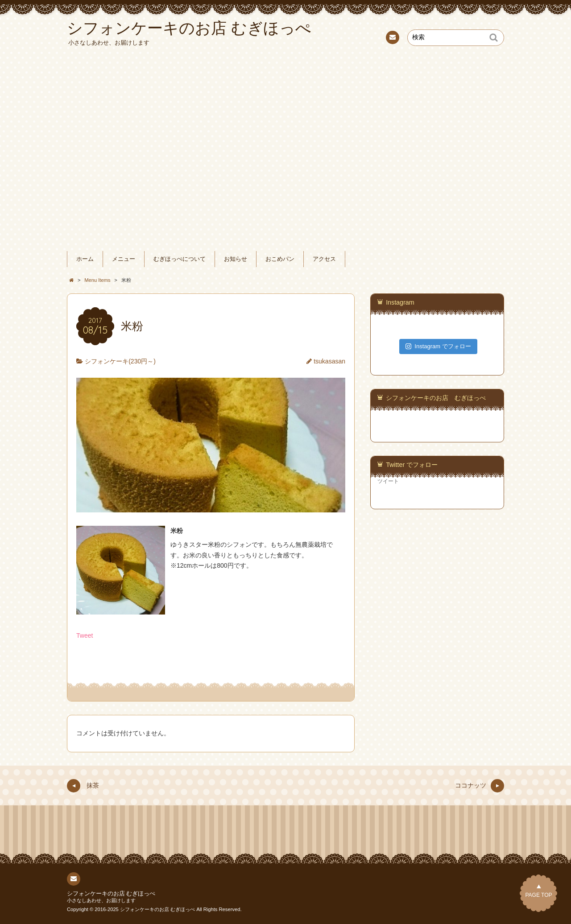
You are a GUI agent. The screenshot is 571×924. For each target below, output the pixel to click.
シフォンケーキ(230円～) (120, 361)
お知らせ (236, 259)
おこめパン (280, 259)
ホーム (85, 259)
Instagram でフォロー (438, 346)
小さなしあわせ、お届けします (101, 900)
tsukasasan (329, 361)
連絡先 (392, 39)
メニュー (124, 259)
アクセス (324, 259)
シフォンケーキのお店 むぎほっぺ (436, 398)
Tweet (85, 635)
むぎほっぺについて (180, 259)
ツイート (388, 481)
